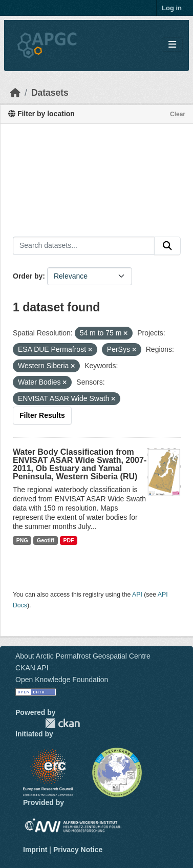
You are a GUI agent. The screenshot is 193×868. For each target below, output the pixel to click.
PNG (22, 540)
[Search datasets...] (84, 246)
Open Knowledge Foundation (62, 680)
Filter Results (42, 415)
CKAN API (32, 668)
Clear (178, 114)
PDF (68, 540)
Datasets (50, 93)
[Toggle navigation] (172, 45)
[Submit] (167, 246)
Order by (28, 276)
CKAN (62, 723)
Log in (172, 8)
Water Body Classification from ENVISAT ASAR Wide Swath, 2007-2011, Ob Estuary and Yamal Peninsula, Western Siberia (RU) (80, 464)
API (137, 595)
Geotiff (46, 540)
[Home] (15, 93)
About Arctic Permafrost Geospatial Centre (83, 656)
